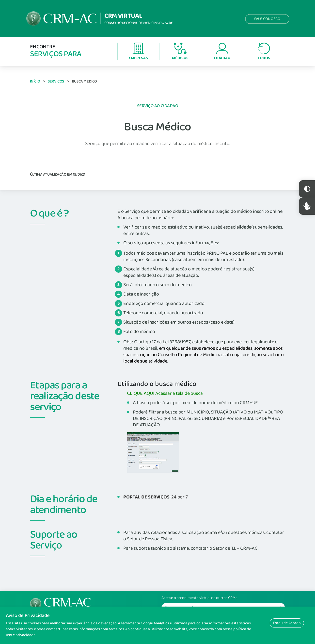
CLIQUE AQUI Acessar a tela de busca (165, 393)
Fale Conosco (267, 19)
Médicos (180, 52)
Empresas (138, 52)
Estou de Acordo (287, 623)
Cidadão (222, 52)
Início (35, 81)
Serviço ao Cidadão (158, 106)
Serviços (56, 81)
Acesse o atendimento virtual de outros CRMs (199, 598)
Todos (264, 52)
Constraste (307, 189)
